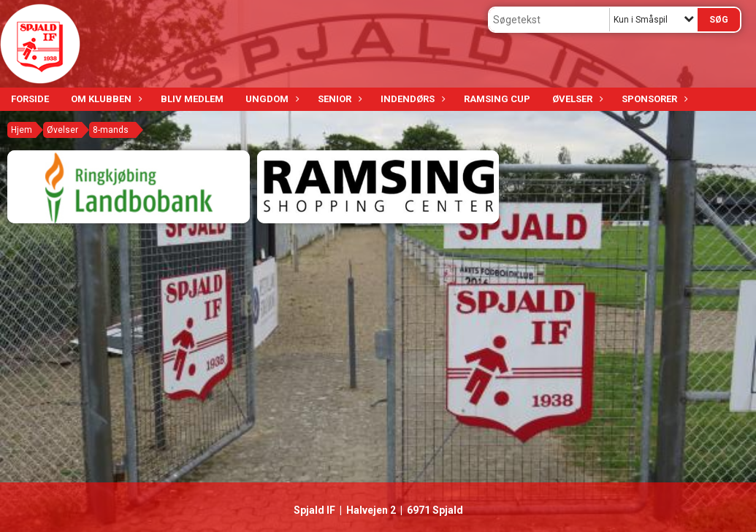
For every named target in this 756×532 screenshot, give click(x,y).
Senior (338, 99)
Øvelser (576, 99)
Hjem (22, 130)
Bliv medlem (192, 99)
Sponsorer (653, 99)
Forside (30, 99)
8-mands (111, 130)
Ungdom (271, 99)
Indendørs (411, 99)
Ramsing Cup (497, 99)
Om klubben (105, 99)
